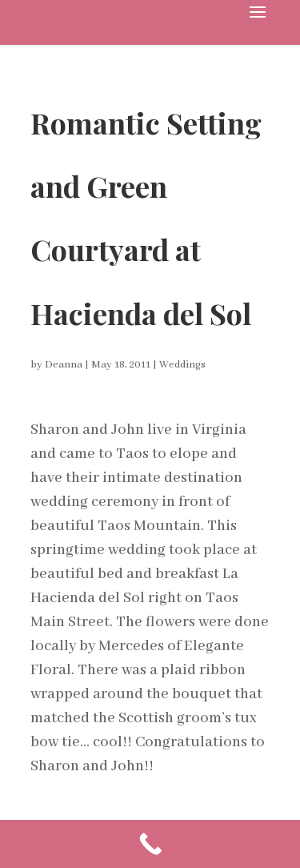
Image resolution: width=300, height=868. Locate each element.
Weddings (182, 365)
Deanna (64, 365)
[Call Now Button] (150, 844)
